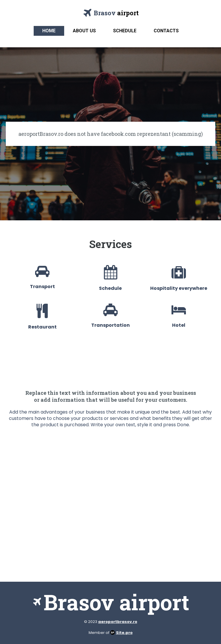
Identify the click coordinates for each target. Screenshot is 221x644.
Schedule (125, 31)
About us (84, 31)
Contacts (166, 31)
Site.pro (124, 633)
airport (128, 13)
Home (49, 31)
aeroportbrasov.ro (118, 622)
